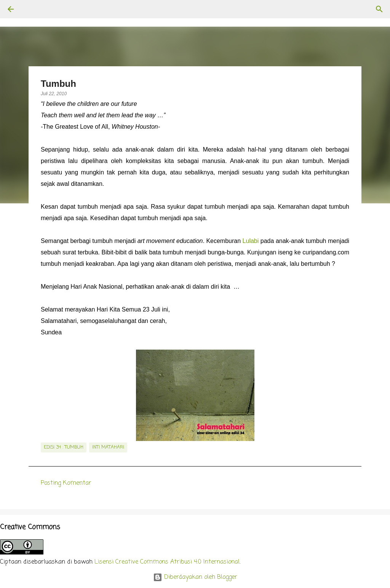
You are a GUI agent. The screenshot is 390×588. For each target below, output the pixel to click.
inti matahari (108, 447)
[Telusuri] (32, 9)
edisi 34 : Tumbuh (64, 447)
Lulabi (251, 241)
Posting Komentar (66, 483)
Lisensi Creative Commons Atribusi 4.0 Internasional (167, 562)
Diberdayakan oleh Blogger (195, 577)
